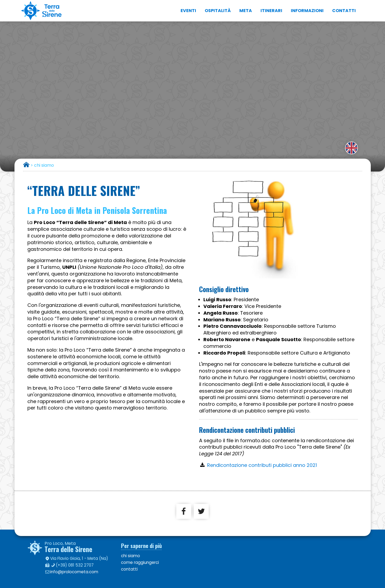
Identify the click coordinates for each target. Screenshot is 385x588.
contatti (344, 11)
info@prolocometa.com (74, 572)
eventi (188, 11)
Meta (246, 11)
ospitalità (218, 11)
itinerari (271, 11)
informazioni (307, 11)
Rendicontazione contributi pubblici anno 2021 (262, 465)
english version (351, 148)
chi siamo (131, 556)
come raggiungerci (140, 562)
